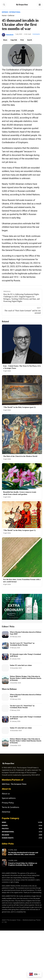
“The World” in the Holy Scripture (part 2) (19, 407)
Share (5, 40)
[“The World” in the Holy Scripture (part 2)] (22, 390)
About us (6, 794)
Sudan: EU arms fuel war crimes (21, 665)
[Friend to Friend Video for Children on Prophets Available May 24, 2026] (4, 863)
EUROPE (5, 825)
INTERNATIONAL (8, 832)
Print (22, 40)
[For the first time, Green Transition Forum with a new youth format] (22, 557)
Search (30, 40)
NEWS (4, 822)
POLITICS (5, 829)
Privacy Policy (8, 803)
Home (4, 15)
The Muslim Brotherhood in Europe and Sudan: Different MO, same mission (23, 853)
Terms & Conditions (11, 807)
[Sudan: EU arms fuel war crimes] (5, 668)
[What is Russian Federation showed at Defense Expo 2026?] (5, 635)
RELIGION (6, 835)
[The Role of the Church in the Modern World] (22, 434)
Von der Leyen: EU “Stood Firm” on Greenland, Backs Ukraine (22, 644)
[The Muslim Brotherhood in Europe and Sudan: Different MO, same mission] (4, 852)
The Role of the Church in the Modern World (20, 456)
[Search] (4, 5)
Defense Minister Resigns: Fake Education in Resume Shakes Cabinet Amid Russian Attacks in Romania (26, 678)
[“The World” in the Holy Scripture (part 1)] (22, 515)
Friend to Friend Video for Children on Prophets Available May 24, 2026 (23, 864)
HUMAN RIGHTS (8, 838)
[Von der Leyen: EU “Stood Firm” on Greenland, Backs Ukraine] (5, 646)
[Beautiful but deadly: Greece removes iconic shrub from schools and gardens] (22, 476)
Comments (36, 34)
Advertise (6, 812)
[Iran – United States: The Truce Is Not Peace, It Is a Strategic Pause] (22, 344)
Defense (5, 12)
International (15, 12)
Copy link (14, 40)
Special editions (9, 798)
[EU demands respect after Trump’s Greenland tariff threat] (5, 657)
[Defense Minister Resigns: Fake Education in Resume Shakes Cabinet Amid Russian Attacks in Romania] (5, 680)
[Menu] (40, 5)
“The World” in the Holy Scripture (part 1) (19, 530)
